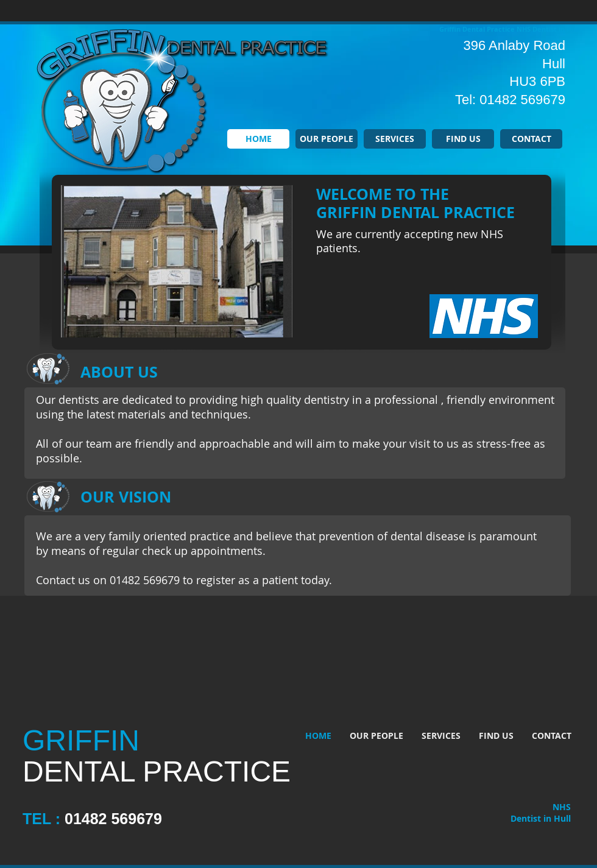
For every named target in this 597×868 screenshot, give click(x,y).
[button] (177, 261)
